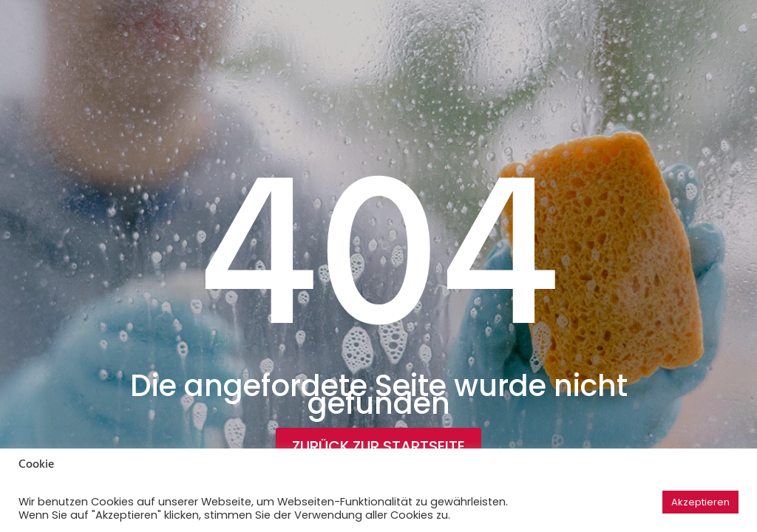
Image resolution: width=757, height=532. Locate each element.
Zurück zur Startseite (378, 446)
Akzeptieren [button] (700, 502)
